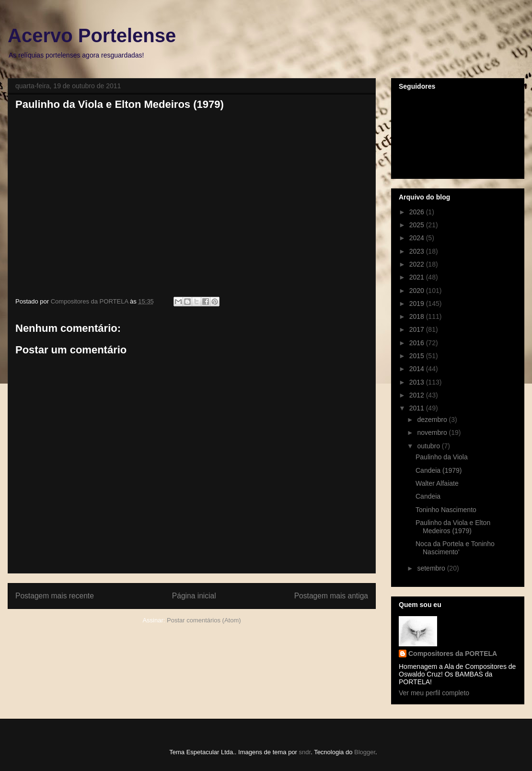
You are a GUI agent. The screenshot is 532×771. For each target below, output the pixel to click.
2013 (418, 382)
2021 (418, 277)
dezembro (433, 420)
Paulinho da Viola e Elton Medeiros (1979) (453, 527)
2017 (418, 329)
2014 (418, 369)
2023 (418, 251)
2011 (418, 408)
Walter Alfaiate (437, 483)
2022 (418, 264)
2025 (418, 225)
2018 (418, 316)
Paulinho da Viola (442, 457)
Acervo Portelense (92, 35)
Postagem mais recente (55, 596)
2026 (418, 212)
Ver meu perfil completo (434, 693)
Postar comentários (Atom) (204, 620)
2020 (418, 291)
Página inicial (194, 596)
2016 (418, 343)
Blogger (365, 752)
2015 (418, 356)
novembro (433, 432)
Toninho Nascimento (446, 510)
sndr (305, 752)
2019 (418, 304)
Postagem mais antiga (331, 596)
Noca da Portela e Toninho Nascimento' (455, 548)
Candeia (428, 496)
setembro (432, 568)
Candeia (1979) (439, 470)
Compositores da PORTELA (453, 654)
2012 (418, 395)
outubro (429, 446)
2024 (418, 238)
